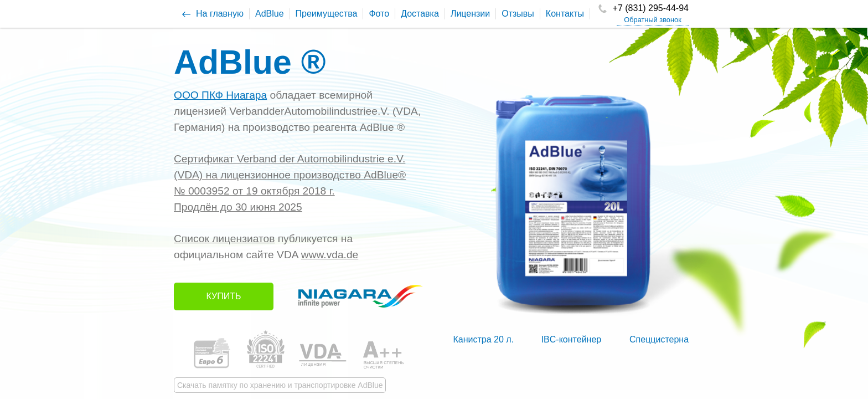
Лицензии (470, 14)
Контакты (565, 14)
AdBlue (270, 14)
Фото (379, 14)
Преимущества (327, 14)
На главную (220, 14)
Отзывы (518, 14)
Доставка (420, 14)
